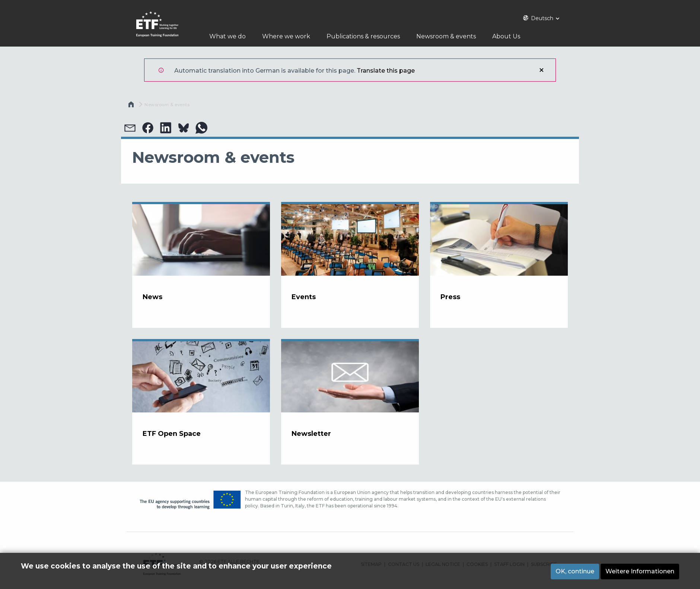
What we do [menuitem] (227, 36)
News (152, 297)
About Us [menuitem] (511, 36)
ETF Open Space (172, 434)
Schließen (541, 70)
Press (450, 297)
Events (304, 297)
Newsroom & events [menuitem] (449, 36)
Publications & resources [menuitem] (363, 36)
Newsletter (311, 434)
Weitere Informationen (640, 571)
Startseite (132, 106)
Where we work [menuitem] (286, 36)
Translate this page (386, 71)
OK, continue (575, 571)
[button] (130, 128)
